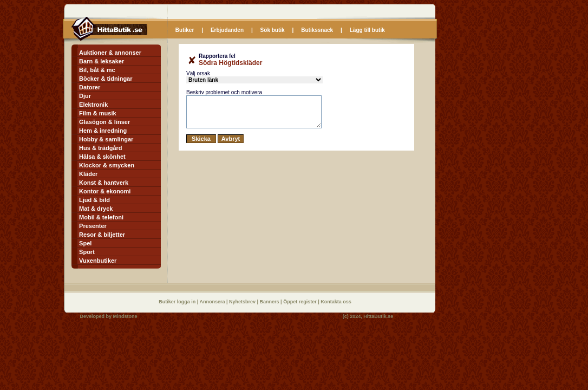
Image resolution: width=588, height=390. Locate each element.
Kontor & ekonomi (105, 191)
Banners (270, 302)
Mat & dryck (96, 209)
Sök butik (273, 30)
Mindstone (125, 316)
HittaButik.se (378, 316)
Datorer (90, 87)
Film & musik (97, 113)
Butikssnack (317, 30)
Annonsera (213, 302)
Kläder (88, 174)
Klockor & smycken (107, 165)
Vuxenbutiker (98, 261)
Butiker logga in (178, 302)
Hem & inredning (103, 131)
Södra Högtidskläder (230, 63)
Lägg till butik (367, 30)
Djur (85, 96)
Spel (85, 243)
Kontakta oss (336, 302)
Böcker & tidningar (106, 79)
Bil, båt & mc (97, 70)
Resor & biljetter (102, 235)
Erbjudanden (227, 30)
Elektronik (93, 105)
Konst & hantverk (104, 183)
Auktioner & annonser (110, 53)
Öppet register (300, 302)
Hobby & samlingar (106, 139)
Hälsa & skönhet (102, 157)
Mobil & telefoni (101, 217)
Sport (87, 252)
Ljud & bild (94, 200)
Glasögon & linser (104, 122)
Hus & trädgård (100, 148)
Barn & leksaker (102, 61)
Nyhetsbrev (243, 302)
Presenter (93, 226)
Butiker (185, 30)
